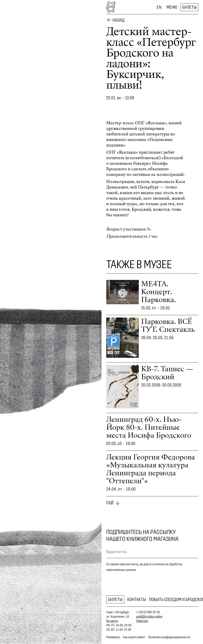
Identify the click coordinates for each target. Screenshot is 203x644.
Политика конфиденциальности (169, 637)
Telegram (142, 621)
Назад (119, 20)
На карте (112, 621)
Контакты (137, 599)
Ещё (110, 502)
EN (159, 7)
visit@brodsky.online (149, 616)
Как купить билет (134, 637)
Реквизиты (113, 637)
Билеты (189, 7)
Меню (172, 7)
